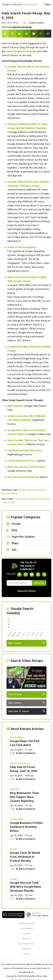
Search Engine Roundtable (21, 51)
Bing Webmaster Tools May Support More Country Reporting (24, 797)
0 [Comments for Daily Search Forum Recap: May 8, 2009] (24, 23)
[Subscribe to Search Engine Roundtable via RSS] (44, 574)
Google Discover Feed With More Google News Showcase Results (26, 887)
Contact (27, 954)
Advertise (26, 949)
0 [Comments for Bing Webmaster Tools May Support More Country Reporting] (12, 809)
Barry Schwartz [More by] (38, 23)
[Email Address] (19, 583)
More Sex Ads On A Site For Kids (26, 467)
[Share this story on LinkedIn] (26, 34)
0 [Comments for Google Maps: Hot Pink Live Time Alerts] (12, 753)
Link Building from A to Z (22, 461)
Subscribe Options (27, 591)
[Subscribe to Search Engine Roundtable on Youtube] (38, 574)
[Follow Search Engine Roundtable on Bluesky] (32, 574)
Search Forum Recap (22, 27)
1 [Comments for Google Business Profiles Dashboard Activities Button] (12, 839)
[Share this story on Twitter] (12, 34)
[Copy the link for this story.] (48, 34)
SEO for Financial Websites (23, 477)
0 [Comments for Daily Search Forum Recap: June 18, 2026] (12, 779)
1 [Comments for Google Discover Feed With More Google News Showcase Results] (12, 899)
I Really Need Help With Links (24, 450)
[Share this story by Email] (41, 34)
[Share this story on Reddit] (19, 34)
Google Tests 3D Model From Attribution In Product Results (25, 857)
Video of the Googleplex (22, 247)
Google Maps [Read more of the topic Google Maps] (17, 737)
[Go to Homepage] (20, 5)
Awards (26, 934)
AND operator (15, 406)
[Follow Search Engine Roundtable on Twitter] (26, 574)
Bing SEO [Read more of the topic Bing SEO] (14, 789)
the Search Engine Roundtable (28, 964)
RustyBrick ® (33, 976)
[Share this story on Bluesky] (34, 34)
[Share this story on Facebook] (5, 34)
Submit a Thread (27, 923)
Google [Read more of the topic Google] (13, 849)
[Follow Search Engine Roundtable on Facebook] (19, 574)
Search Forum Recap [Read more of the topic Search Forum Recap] (20, 763)
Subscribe (39, 583)
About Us (27, 939)
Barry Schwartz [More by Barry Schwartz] (27, 753)
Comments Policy (26, 944)
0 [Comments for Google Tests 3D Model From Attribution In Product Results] (12, 869)
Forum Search (26, 928)
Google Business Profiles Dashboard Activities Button (26, 827)
